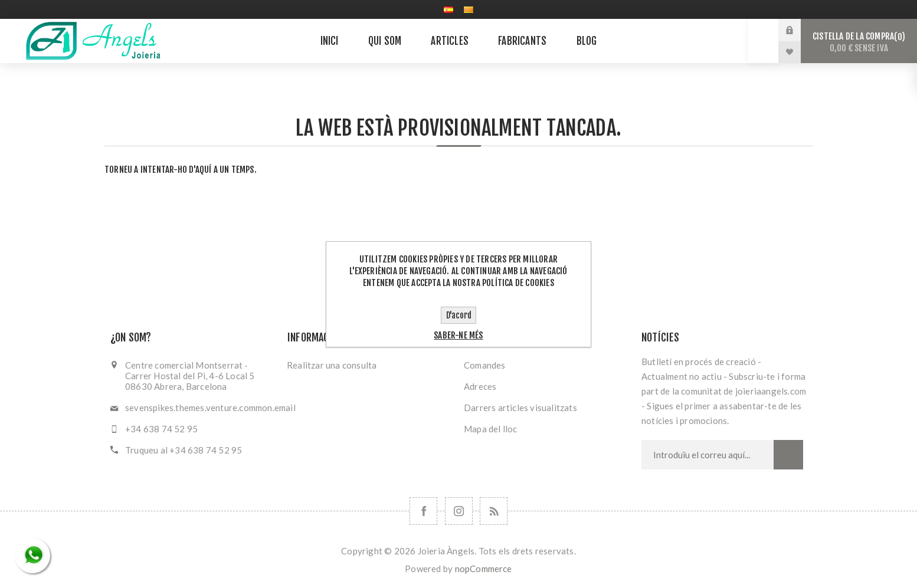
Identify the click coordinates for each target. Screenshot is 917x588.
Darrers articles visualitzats (520, 408)
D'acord (459, 315)
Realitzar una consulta (332, 365)
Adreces (480, 386)
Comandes (485, 365)
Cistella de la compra (859, 42)
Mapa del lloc (491, 429)
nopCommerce (484, 569)
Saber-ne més (458, 335)
